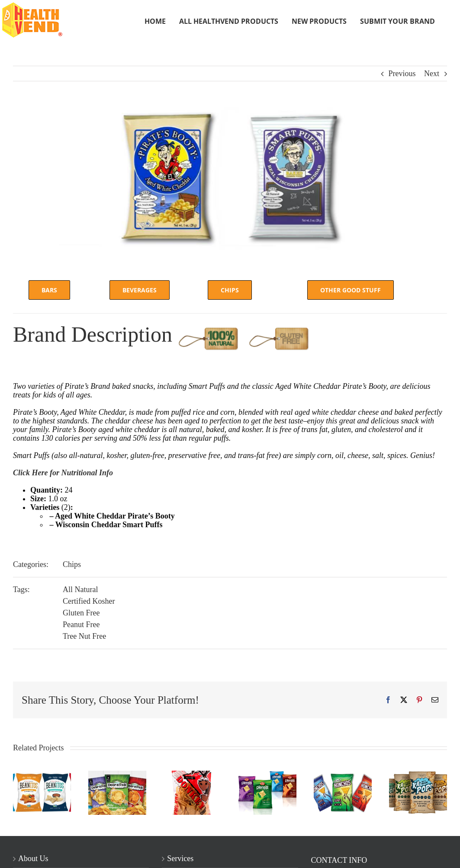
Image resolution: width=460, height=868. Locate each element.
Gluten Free (81, 613)
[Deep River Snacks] (117, 775)
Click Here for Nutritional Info (63, 473)
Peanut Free (81, 625)
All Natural (80, 589)
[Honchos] (343, 775)
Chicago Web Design (134, 857)
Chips (72, 564)
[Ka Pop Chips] (418, 775)
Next (432, 74)
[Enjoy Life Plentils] (267, 775)
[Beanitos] (42, 775)
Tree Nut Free (84, 636)
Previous (402, 74)
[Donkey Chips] (193, 775)
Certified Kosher (89, 601)
